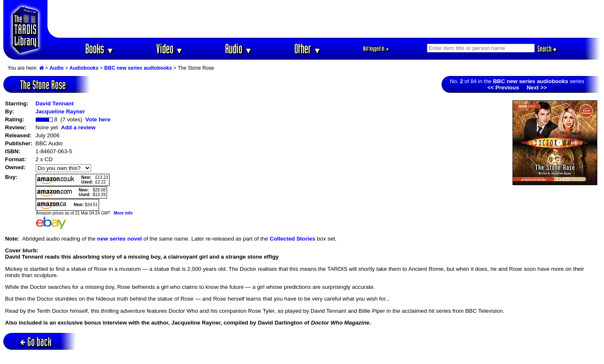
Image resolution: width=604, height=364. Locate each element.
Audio (239, 48)
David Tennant (55, 103)
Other (308, 48)
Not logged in (376, 48)
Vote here (98, 119)
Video (170, 48)
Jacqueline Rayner (60, 111)
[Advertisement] (324, 19)
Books (100, 48)
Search (547, 49)
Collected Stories (293, 239)
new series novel (119, 239)
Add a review (78, 127)
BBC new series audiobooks (138, 68)
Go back (36, 342)
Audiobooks (84, 68)
